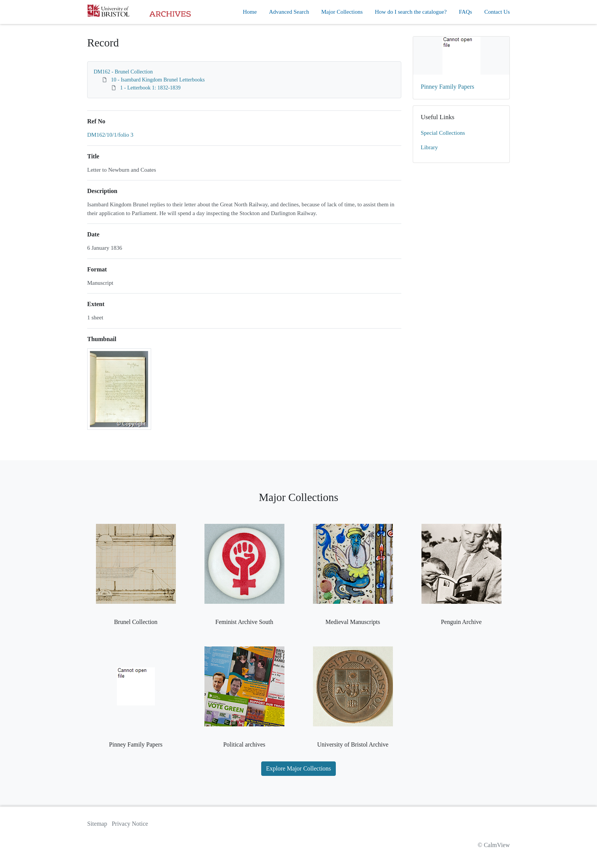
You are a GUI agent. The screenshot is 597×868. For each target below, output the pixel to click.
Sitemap (97, 824)
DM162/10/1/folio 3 (110, 135)
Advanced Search (289, 12)
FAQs (465, 12)
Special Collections (443, 133)
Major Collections (342, 12)
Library (429, 147)
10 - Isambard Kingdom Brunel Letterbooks (158, 80)
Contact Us (497, 12)
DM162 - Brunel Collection (123, 72)
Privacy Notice (130, 824)
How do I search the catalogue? (411, 12)
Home (250, 12)
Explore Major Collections (299, 768)
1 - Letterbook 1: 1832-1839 (151, 88)
